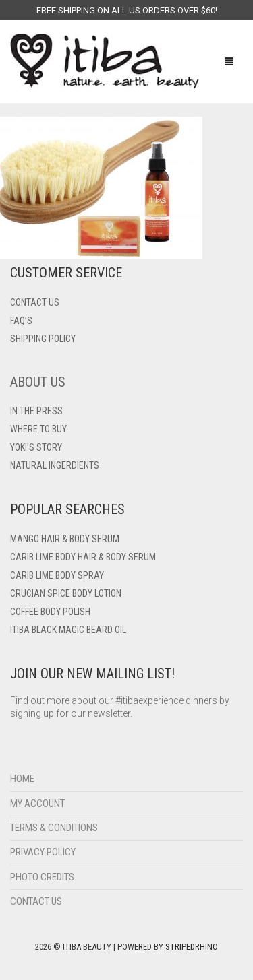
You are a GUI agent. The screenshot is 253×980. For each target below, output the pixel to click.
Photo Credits (42, 877)
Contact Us (36, 901)
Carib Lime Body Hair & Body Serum (83, 557)
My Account (37, 804)
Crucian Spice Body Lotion (66, 593)
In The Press (36, 411)
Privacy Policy (43, 852)
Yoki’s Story (36, 447)
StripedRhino (192, 947)
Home (22, 779)
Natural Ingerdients (55, 465)
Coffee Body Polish (50, 612)
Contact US (35, 302)
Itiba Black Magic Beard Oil (68, 630)
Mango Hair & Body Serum (65, 539)
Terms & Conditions (54, 828)
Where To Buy (38, 429)
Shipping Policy (43, 339)
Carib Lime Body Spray (57, 575)
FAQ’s (21, 321)
